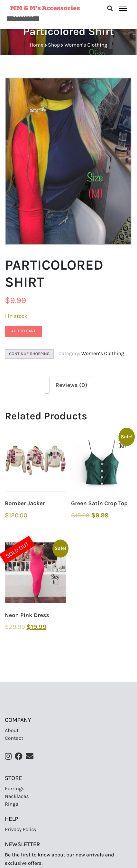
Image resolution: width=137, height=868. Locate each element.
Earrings (15, 789)
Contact (14, 738)
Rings (12, 804)
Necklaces (17, 796)
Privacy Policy (21, 830)
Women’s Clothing (86, 45)
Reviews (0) (71, 385)
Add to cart (23, 331)
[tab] (71, 385)
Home (37, 45)
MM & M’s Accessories (45, 8)
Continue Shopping (29, 354)
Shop (54, 45)
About (12, 731)
